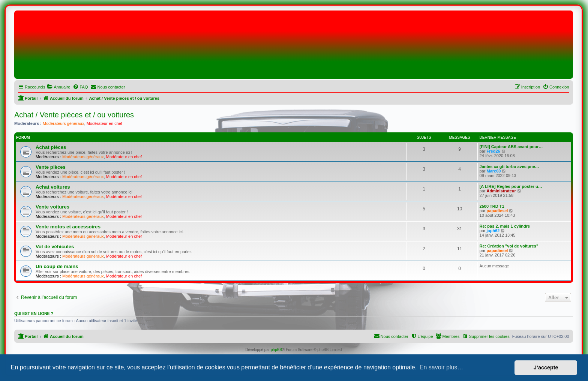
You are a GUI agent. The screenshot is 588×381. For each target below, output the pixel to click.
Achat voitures (53, 187)
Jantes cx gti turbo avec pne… (509, 166)
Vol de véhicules (55, 247)
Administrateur (501, 191)
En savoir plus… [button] (442, 367)
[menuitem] (58, 87)
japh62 (493, 231)
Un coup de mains (57, 266)
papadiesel (497, 211)
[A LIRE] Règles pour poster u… (511, 186)
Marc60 (494, 171)
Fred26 (493, 151)
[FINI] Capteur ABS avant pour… (511, 147)
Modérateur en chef (104, 123)
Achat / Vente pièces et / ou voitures (74, 115)
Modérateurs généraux (64, 123)
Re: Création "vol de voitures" (509, 246)
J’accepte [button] (546, 367)
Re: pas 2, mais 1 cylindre (505, 226)
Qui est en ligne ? (34, 313)
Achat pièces (51, 147)
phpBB (276, 350)
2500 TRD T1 (492, 206)
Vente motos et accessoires (68, 227)
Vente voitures (52, 207)
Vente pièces (51, 167)
